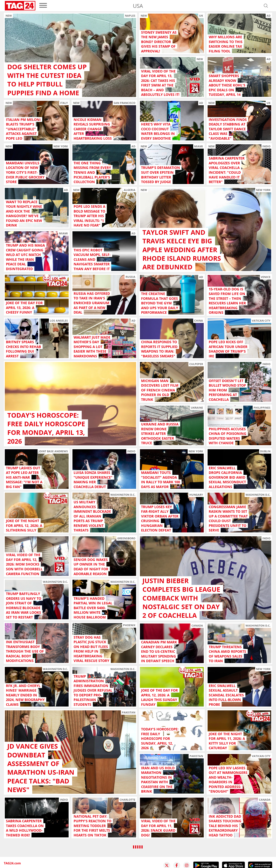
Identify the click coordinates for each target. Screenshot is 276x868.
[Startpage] (20, 6)
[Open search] (266, 6)
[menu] (43, 6)
